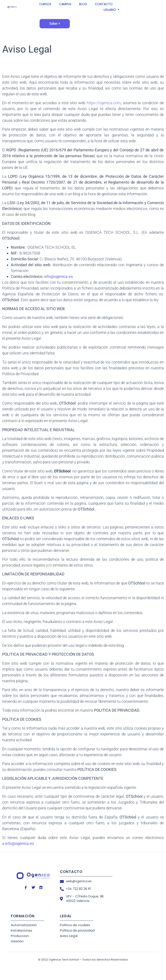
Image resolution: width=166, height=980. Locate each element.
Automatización (24, 925)
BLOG (83, 4)
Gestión (17, 941)
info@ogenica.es (58, 276)
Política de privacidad (77, 930)
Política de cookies (75, 925)
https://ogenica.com (104, 103)
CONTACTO (104, 4)
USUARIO (110, 10)
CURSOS (45, 4)
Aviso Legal (69, 936)
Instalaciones (22, 930)
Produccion (20, 936)
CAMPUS (65, 4)
